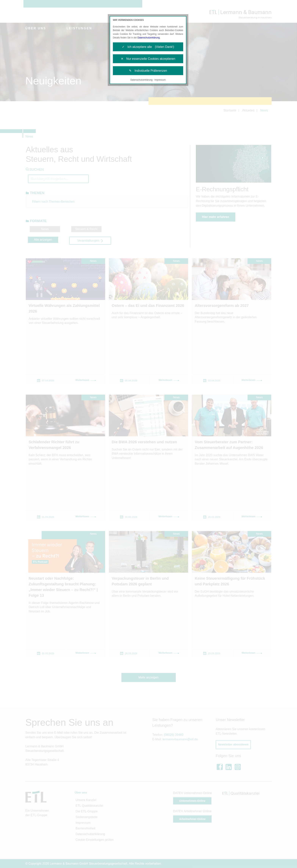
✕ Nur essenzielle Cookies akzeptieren (148, 59)
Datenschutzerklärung (149, 38)
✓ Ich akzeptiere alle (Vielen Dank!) (148, 47)
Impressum (160, 80)
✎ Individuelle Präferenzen (148, 71)
